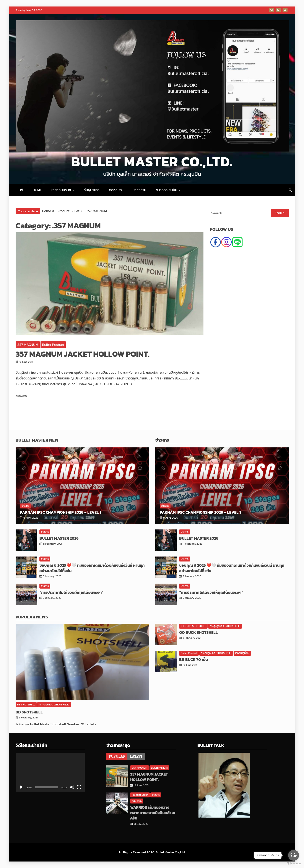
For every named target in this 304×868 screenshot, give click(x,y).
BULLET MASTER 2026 (59, 538)
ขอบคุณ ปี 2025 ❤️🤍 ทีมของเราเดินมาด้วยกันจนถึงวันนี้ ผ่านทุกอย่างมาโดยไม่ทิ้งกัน (92, 568)
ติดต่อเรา (115, 190)
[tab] (117, 756)
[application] (50, 772)
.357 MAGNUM (28, 345)
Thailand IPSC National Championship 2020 (285, 10)
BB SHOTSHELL (26, 705)
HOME (37, 190)
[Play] (21, 787)
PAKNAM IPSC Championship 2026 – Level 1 (61, 512)
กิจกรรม (140, 190)
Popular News (32, 617)
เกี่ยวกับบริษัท (61, 190)
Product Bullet (140, 795)
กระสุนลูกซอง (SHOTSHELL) (54, 705)
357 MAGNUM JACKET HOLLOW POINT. (83, 354)
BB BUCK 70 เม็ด (194, 659)
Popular (117, 756)
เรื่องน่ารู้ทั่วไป (242, 653)
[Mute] (72, 787)
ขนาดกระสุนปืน (167, 190)
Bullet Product (53, 345)
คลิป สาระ (137, 801)
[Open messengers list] (294, 855)
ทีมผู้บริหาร (92, 190)
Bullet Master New (37, 440)
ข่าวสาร (25, 506)
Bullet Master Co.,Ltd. (152, 161)
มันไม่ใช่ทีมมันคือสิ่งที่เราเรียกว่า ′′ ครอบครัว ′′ (272, 10)
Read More (21, 396)
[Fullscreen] (79, 787)
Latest (136, 756)
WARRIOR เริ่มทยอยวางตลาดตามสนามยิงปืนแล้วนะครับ (153, 813)
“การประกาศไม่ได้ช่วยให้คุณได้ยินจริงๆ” (72, 592)
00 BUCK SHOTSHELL (193, 626)
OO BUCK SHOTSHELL (198, 632)
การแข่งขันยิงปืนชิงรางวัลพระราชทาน (278, 10)
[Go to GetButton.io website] (294, 864)
